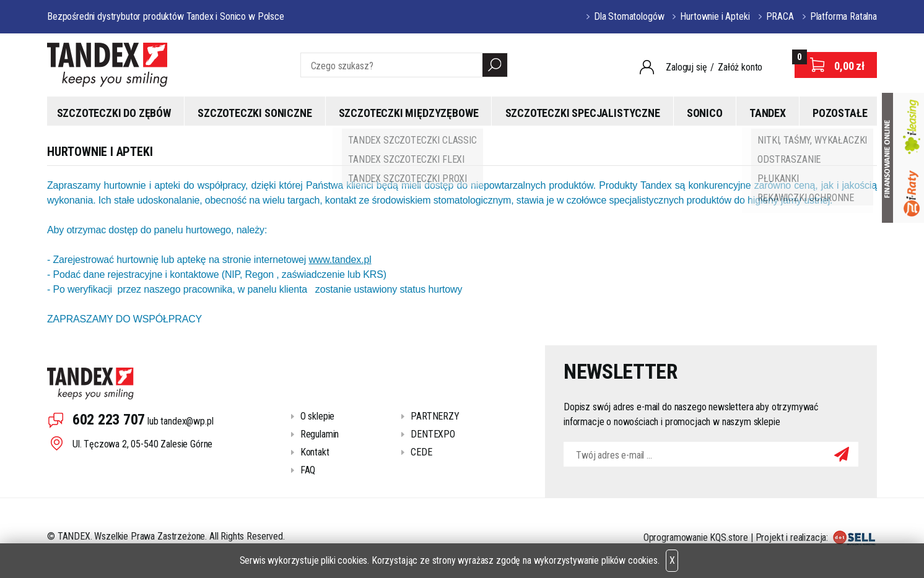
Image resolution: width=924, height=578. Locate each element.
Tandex (768, 113)
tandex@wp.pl (187, 421)
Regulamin (320, 434)
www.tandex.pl (340, 260)
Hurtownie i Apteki (715, 16)
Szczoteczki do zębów (114, 113)
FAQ (308, 470)
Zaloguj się (686, 67)
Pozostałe (840, 113)
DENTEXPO (433, 434)
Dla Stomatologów (629, 16)
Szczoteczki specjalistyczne (583, 113)
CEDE (421, 452)
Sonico (705, 113)
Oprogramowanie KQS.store (696, 537)
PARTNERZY (435, 416)
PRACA (780, 16)
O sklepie (318, 416)
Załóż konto (740, 67)
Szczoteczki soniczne (255, 113)
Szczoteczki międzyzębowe (409, 113)
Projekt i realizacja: (816, 537)
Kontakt (315, 452)
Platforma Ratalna (843, 16)
